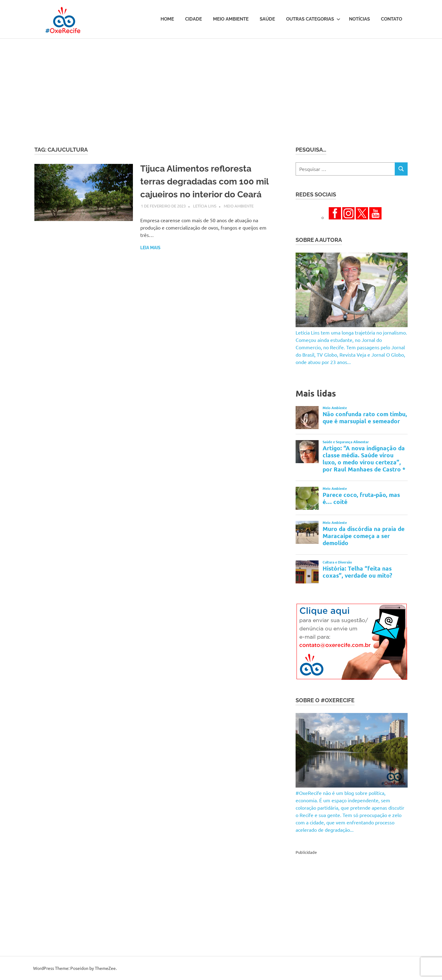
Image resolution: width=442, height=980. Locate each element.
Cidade (194, 19)
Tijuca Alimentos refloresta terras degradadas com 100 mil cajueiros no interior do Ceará (204, 182)
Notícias (359, 19)
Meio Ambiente (231, 19)
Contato (392, 19)
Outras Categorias (313, 19)
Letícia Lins (205, 206)
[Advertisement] (221, 85)
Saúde (267, 19)
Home (167, 19)
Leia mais (150, 248)
